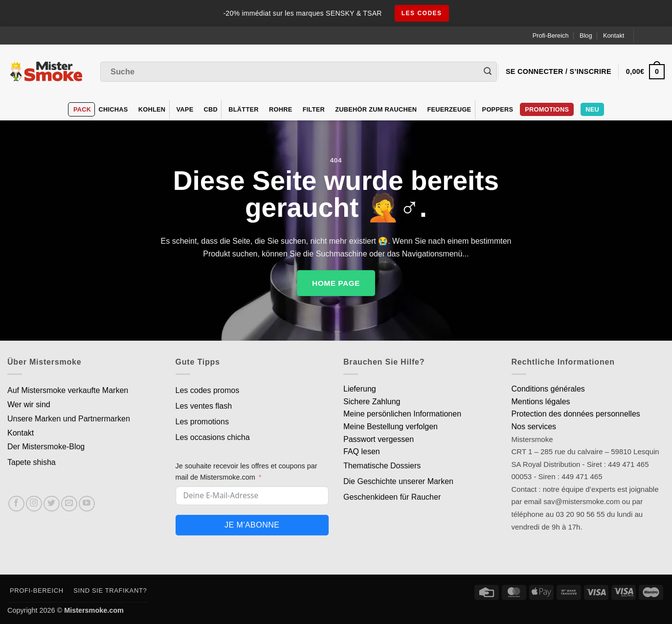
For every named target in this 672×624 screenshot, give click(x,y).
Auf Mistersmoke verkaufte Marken (68, 390)
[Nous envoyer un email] (69, 504)
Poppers (498, 109)
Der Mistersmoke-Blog (46, 447)
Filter (314, 109)
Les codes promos (208, 390)
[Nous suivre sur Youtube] (87, 504)
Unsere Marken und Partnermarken (69, 419)
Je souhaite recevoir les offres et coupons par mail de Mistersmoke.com (246, 472)
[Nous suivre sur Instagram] (34, 504)
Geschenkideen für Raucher (392, 497)
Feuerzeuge (449, 109)
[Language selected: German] (653, 35)
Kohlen (152, 109)
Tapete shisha (32, 462)
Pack (82, 109)
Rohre (281, 109)
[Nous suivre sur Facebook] (16, 504)
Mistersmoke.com (94, 610)
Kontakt (614, 35)
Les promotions (202, 422)
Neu (592, 109)
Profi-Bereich (551, 35)
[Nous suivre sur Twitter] (52, 504)
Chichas (113, 109)
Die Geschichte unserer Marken (398, 481)
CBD (211, 109)
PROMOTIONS (547, 109)
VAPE (185, 109)
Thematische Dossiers (382, 466)
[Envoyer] (488, 72)
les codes (422, 13)
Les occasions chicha (213, 437)
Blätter (244, 109)
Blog (586, 35)
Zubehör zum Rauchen (376, 109)
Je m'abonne (252, 525)
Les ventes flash (204, 406)
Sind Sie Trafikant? (110, 590)
